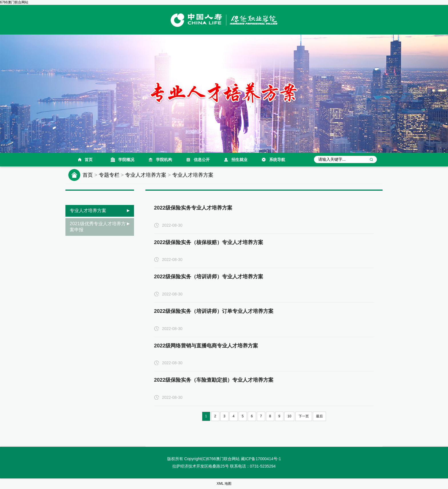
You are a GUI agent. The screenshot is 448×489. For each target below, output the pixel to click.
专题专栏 (109, 175)
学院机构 (164, 160)
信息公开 (202, 160)
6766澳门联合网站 (14, 2)
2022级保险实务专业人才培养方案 (193, 208)
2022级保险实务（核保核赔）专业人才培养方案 (209, 242)
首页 (89, 160)
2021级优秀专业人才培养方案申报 (98, 227)
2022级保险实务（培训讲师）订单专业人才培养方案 (214, 311)
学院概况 (126, 160)
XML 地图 (224, 484)
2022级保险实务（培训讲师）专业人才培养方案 (209, 277)
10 (289, 416)
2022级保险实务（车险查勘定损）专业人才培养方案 (214, 380)
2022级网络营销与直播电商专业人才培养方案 (206, 346)
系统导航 (277, 160)
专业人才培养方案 (146, 175)
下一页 (304, 416)
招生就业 (239, 160)
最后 (319, 416)
